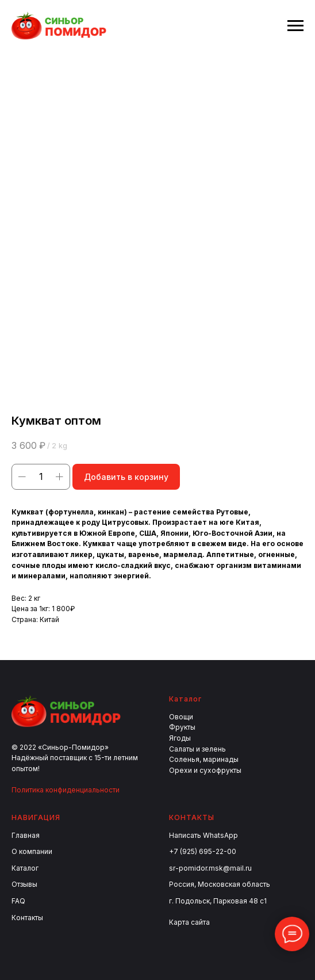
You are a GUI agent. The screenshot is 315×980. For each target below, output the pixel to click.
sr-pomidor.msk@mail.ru (210, 868)
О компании (32, 851)
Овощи (181, 717)
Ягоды (180, 738)
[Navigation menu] (295, 26)
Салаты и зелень (197, 749)
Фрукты (182, 727)
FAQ (18, 901)
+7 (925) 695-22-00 (203, 851)
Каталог (25, 868)
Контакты (27, 918)
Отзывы (24, 884)
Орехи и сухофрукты (205, 770)
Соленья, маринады (204, 759)
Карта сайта (189, 922)
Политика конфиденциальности (66, 790)
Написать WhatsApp (203, 835)
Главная (26, 835)
